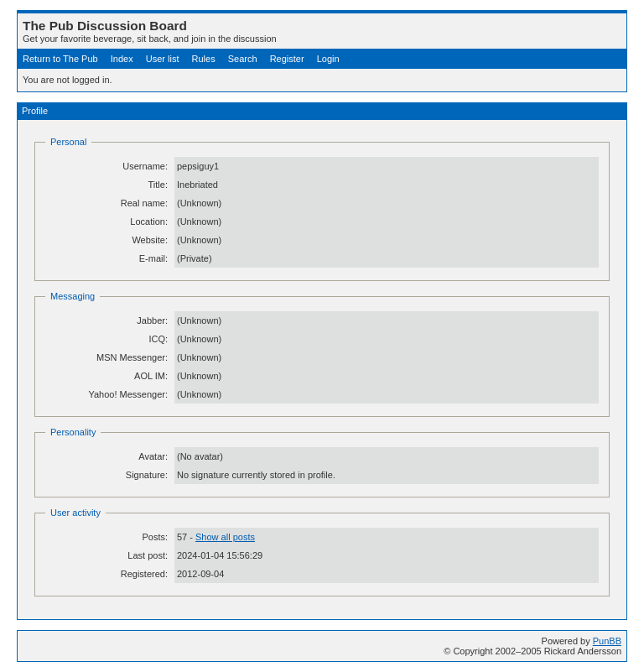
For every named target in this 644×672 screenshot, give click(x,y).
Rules (204, 59)
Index (122, 59)
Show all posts (225, 537)
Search (243, 59)
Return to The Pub (60, 59)
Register (287, 59)
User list (163, 59)
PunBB (607, 641)
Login (328, 59)
